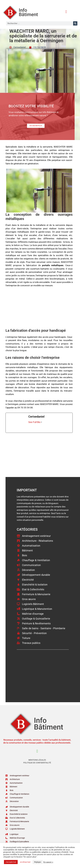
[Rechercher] (75, 23)
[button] (66, 12)
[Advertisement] (39, 309)
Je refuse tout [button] (25, 862)
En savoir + (48, 862)
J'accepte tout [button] (11, 862)
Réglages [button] (38, 862)
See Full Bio (34, 422)
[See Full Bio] (42, 422)
